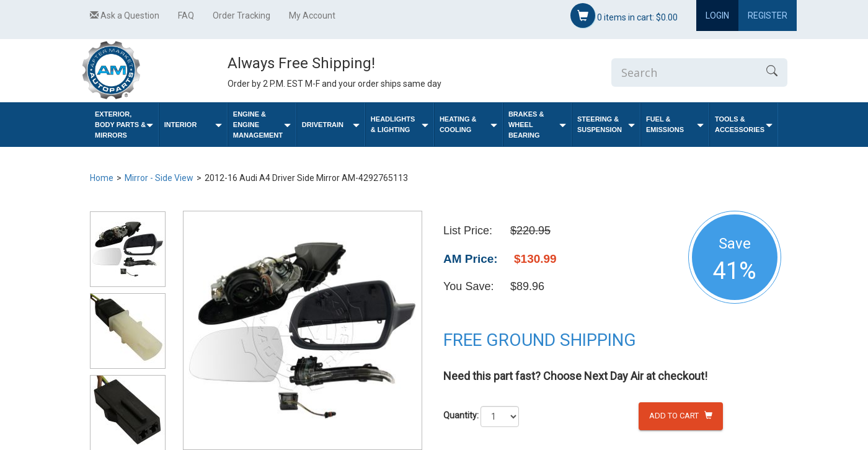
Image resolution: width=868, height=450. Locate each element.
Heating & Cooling (468, 124)
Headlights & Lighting (400, 124)
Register (768, 15)
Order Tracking (241, 15)
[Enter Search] (684, 73)
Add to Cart (681, 416)
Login (717, 15)
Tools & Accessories (744, 124)
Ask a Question (125, 15)
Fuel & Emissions (675, 124)
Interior (193, 125)
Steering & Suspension (606, 124)
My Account (312, 15)
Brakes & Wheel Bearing (537, 125)
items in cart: (624, 15)
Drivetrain (331, 125)
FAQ (186, 15)
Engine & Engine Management (262, 125)
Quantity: (461, 415)
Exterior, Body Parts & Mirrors (124, 125)
